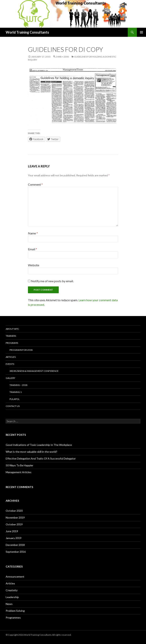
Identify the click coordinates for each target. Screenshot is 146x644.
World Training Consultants (27, 32)
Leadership (12, 597)
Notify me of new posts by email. (52, 281)
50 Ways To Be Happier (19, 465)
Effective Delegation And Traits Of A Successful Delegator (41, 458)
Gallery (10, 378)
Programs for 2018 (21, 350)
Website (34, 265)
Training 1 (16, 392)
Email (33, 249)
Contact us (13, 406)
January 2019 (14, 538)
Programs (12, 343)
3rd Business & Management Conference (34, 371)
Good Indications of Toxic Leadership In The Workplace (39, 445)
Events (10, 364)
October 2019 (14, 524)
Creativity (12, 590)
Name (33, 233)
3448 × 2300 (62, 57)
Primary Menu (141, 32)
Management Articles (19, 472)
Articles (11, 357)
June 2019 (12, 531)
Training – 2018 (18, 385)
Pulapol (15, 399)
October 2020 (14, 511)
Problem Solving (15, 611)
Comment (35, 184)
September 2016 (16, 552)
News (9, 604)
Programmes (13, 618)
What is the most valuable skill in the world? (31, 452)
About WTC (12, 329)
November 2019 (15, 517)
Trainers (11, 336)
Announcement (15, 577)
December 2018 (15, 545)
